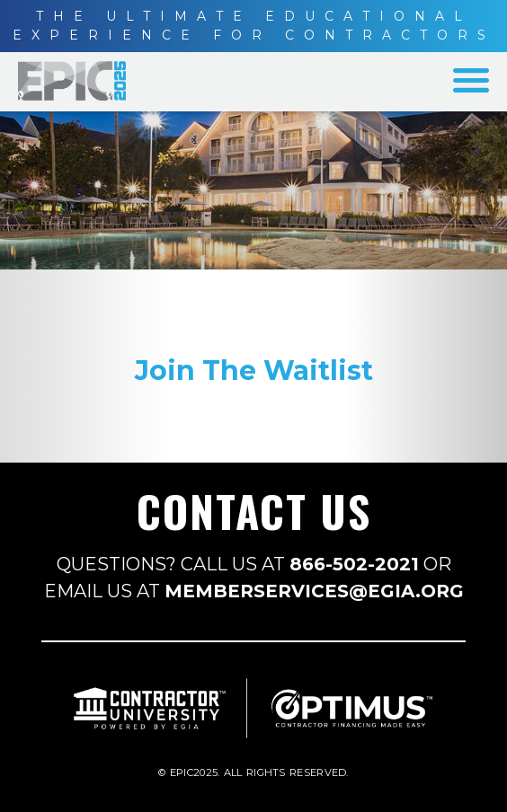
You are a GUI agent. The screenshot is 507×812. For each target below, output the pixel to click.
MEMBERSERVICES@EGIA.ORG (314, 591)
